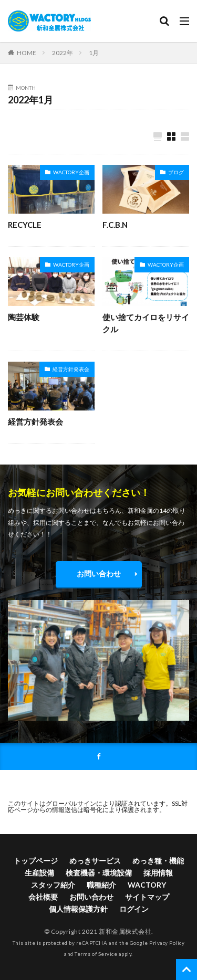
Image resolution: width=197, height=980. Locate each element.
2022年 (63, 53)
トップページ (36, 861)
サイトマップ (147, 897)
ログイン (134, 909)
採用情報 (158, 873)
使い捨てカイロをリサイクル (146, 323)
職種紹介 (101, 885)
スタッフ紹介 (53, 885)
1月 (94, 53)
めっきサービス (95, 861)
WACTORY (147, 885)
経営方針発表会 (71, 369)
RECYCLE (25, 225)
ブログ (176, 172)
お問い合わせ (99, 573)
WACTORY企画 (71, 172)
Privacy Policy (167, 943)
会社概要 (43, 897)
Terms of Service (96, 954)
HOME (27, 52)
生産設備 (39, 873)
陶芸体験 (24, 317)
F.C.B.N (115, 225)
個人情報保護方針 (78, 909)
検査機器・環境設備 (99, 873)
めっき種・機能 (158, 861)
